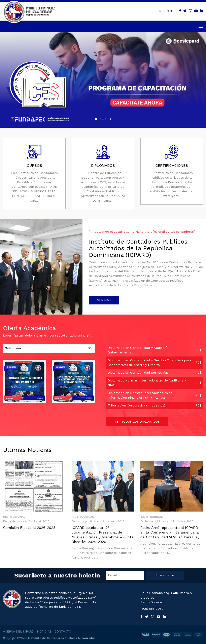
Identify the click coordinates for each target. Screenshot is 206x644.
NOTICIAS (44, 631)
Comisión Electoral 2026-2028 (29, 528)
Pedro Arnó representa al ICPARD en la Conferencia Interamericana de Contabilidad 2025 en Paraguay (170, 532)
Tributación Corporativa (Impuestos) (136, 405)
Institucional (14, 517)
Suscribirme (165, 575)
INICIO (165, 11)
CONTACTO (63, 631)
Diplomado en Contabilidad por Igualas (138, 373)
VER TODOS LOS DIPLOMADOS (137, 422)
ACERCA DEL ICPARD (19, 631)
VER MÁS (104, 300)
